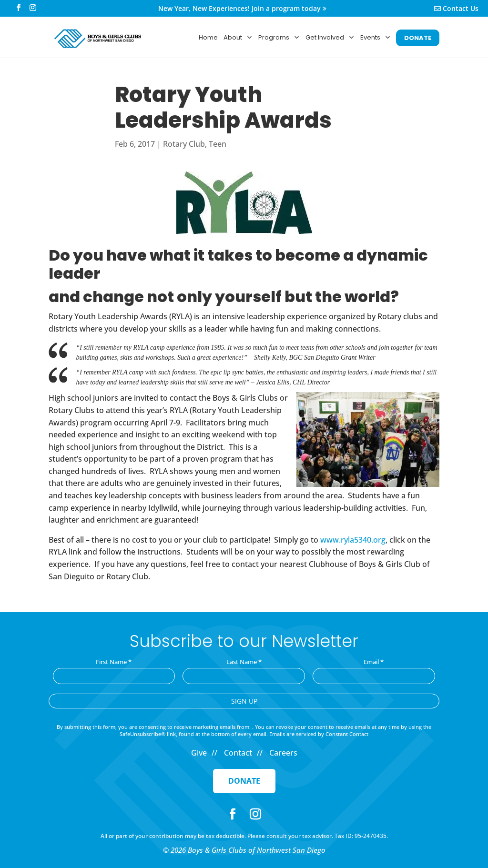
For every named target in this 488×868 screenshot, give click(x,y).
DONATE (418, 38)
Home (208, 37)
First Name (114, 662)
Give (199, 753)
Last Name (244, 662)
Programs (279, 38)
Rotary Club (184, 144)
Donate (244, 781)
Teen (218, 144)
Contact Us (456, 9)
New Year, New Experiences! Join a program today (242, 9)
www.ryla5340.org (353, 540)
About (238, 38)
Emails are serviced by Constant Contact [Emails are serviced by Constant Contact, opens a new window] (319, 734)
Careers (283, 753)
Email (374, 662)
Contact (238, 753)
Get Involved (330, 38)
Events (376, 38)
